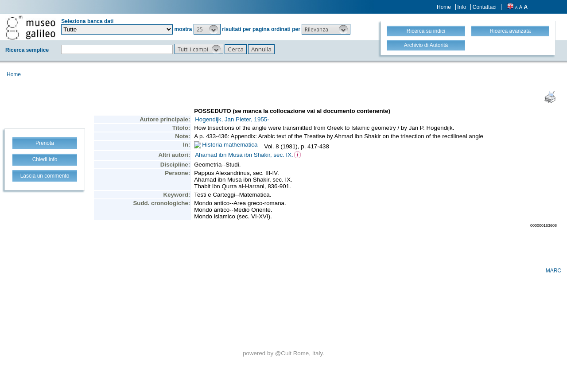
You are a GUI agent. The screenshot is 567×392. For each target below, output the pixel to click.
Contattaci (485, 7)
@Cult (284, 353)
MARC (553, 271)
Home (444, 7)
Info (462, 7)
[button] (207, 29)
